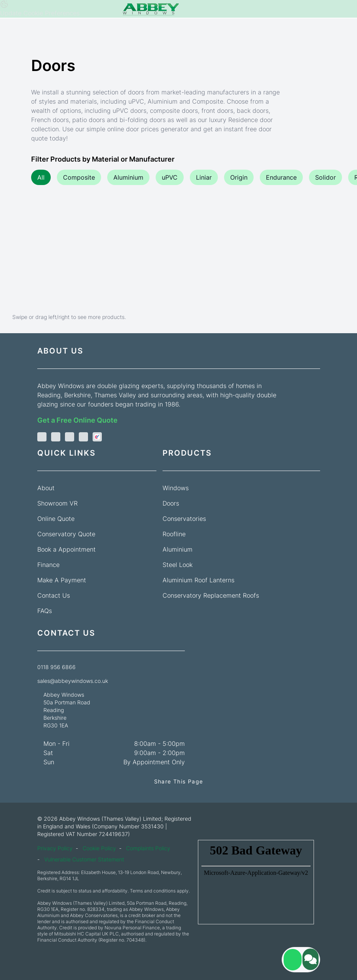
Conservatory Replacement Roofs (211, 595)
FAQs (45, 611)
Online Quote (56, 519)
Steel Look (178, 565)
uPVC (170, 177)
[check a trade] (97, 437)
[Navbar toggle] (348, 9)
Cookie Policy (99, 848)
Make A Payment (62, 580)
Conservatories (184, 519)
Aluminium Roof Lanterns (198, 580)
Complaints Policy (148, 848)
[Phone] (9, 9)
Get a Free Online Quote (77, 420)
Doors (171, 503)
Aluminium (128, 177)
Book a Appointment (66, 549)
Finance (48, 565)
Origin (239, 177)
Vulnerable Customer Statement (84, 859)
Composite (79, 177)
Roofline (174, 534)
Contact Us (54, 595)
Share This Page (179, 781)
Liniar (204, 177)
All (41, 177)
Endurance (281, 177)
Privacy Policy (55, 848)
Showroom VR (57, 503)
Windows (176, 488)
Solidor (325, 177)
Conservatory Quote (66, 534)
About (46, 488)
